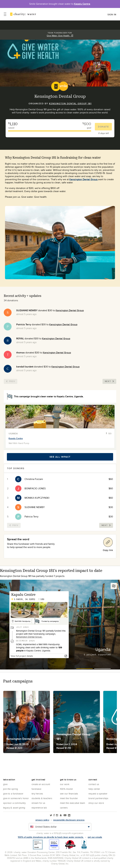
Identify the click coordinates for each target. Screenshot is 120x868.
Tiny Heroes (37, 794)
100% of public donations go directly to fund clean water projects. (51, 837)
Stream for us (38, 803)
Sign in (112, 15)
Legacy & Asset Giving (14, 808)
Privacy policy (42, 820)
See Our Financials (69, 794)
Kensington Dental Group (84, 179)
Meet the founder (69, 798)
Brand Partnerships (98, 798)
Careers (64, 808)
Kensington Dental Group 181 (70, 104)
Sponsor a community (14, 803)
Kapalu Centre (82, 4)
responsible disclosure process (69, 820)
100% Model (66, 789)
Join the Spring (11, 789)
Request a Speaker (98, 794)
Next (109, 381)
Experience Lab (39, 808)
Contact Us (94, 784)
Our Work (65, 784)
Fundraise (36, 789)
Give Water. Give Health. (60, 36)
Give (5, 784)
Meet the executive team (73, 803)
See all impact (60, 457)
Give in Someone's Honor (16, 798)
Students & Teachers (42, 798)
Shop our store (96, 803)
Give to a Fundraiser (13, 794)
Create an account (41, 784)
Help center (94, 789)
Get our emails (95, 837)
